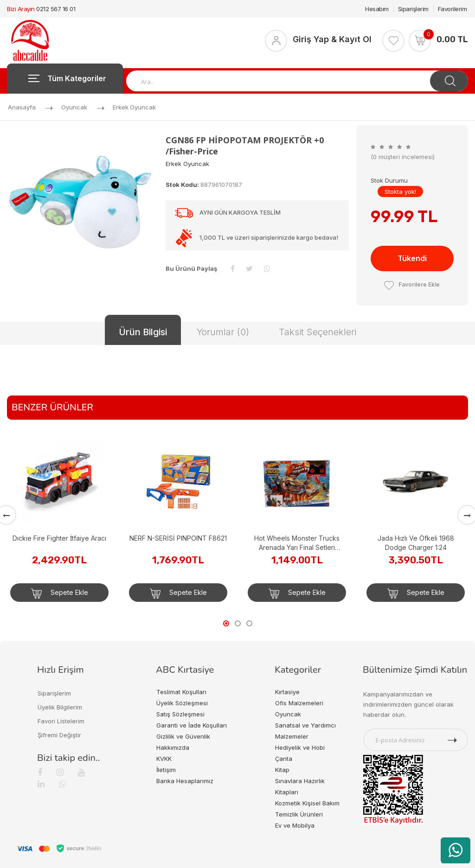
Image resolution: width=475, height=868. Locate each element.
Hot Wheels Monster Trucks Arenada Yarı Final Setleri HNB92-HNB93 (297, 543)
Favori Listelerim (61, 721)
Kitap (282, 770)
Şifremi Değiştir (59, 735)
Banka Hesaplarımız (185, 781)
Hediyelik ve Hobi (300, 747)
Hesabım (377, 9)
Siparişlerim (413, 9)
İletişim (166, 770)
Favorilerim (453, 9)
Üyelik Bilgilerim (60, 707)
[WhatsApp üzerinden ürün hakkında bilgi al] (456, 850)
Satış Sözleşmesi (180, 714)
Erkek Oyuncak (134, 107)
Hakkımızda (173, 747)
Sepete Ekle (60, 594)
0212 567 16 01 (56, 9)
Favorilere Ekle (412, 284)
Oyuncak (74, 107)
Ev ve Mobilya (295, 825)
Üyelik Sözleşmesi (182, 703)
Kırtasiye (287, 692)
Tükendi (412, 258)
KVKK (164, 759)
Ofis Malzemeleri (299, 703)
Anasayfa (22, 107)
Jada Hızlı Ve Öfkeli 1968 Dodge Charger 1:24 (416, 543)
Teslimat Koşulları (181, 692)
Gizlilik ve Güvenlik (183, 736)
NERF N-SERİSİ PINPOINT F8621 (178, 538)
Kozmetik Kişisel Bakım (307, 803)
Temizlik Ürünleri (299, 814)
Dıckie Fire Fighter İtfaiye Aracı (60, 538)
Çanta (284, 759)
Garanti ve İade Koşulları (192, 725)
